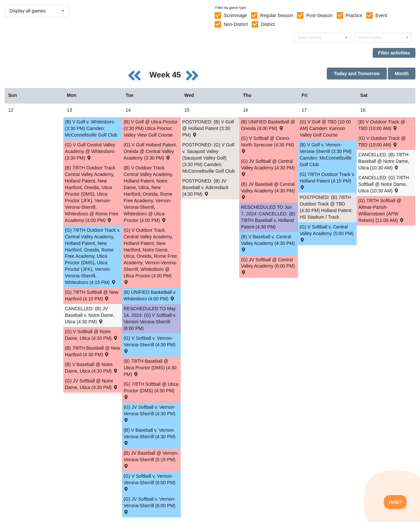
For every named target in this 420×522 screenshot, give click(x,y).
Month (402, 74)
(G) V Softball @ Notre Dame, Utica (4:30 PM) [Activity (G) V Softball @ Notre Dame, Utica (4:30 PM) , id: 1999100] (92, 335)
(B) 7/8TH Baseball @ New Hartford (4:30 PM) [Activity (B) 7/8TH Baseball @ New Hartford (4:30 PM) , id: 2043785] (93, 351)
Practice (354, 15)
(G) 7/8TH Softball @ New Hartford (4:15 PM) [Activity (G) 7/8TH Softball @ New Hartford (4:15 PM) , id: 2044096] (92, 295)
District (268, 24)
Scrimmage (235, 15)
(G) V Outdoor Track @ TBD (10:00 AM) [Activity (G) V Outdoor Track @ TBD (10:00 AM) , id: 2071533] (382, 141)
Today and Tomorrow (357, 74)
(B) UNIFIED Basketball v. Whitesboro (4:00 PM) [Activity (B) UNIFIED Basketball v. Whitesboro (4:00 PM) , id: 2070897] (150, 295)
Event (381, 15)
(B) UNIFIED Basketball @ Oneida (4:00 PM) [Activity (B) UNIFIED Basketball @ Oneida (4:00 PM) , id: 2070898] (268, 125)
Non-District (236, 24)
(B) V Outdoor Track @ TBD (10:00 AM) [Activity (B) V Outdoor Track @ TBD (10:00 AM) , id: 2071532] (382, 125)
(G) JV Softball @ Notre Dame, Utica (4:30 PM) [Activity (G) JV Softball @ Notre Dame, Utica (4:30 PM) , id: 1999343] (92, 384)
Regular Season (277, 15)
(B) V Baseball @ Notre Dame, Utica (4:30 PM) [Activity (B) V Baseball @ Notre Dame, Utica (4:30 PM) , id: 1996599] (92, 368)
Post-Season (319, 15)
